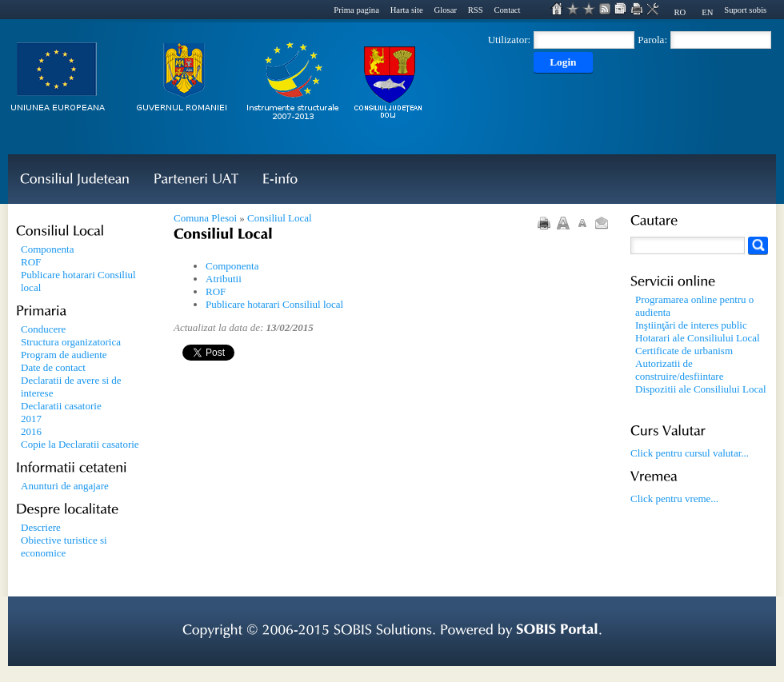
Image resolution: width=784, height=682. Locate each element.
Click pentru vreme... (674, 499)
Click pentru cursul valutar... (690, 453)
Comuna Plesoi (205, 218)
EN (707, 12)
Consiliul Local (280, 218)
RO (680, 12)
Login (563, 62)
